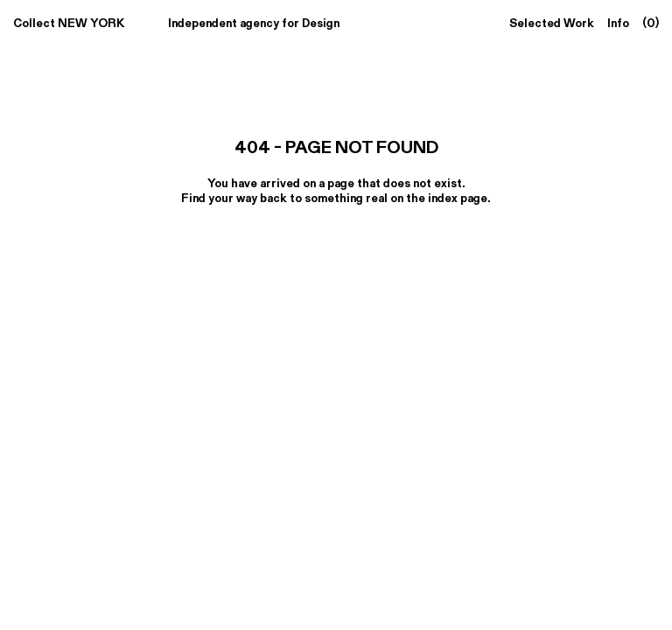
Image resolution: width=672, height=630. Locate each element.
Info (618, 22)
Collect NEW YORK (69, 22)
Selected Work (552, 22)
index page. (459, 197)
